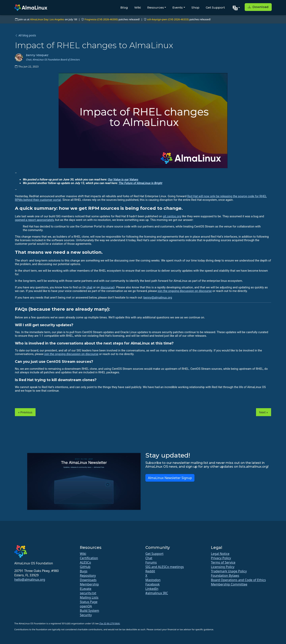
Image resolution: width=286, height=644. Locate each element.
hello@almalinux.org (30, 580)
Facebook (153, 584)
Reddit (150, 571)
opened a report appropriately (34, 220)
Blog (124, 7)
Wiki (138, 7)
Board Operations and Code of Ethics (238, 580)
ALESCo (85, 562)
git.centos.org (172, 216)
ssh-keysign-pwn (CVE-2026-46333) (168, 19)
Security (86, 615)
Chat (149, 558)
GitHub (85, 567)
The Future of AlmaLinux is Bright (140, 183)
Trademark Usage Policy (229, 571)
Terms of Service (223, 562)
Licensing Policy (223, 567)
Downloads (88, 580)
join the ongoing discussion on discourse (185, 291)
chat (89, 287)
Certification (89, 558)
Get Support (215, 7)
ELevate (86, 589)
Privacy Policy (221, 558)
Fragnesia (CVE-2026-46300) (101, 19)
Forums (151, 562)
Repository (88, 576)
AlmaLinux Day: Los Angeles (47, 19)
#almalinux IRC (157, 593)
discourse (107, 287)
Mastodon (153, 580)
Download (258, 7)
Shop (195, 7)
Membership (89, 584)
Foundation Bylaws (225, 576)
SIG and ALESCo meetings (165, 567)
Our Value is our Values (123, 180)
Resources (156, 7)
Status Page (89, 602)
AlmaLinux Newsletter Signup (170, 478)
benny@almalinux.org (158, 298)
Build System (89, 611)
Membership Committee (229, 584)
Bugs (84, 571)
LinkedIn (152, 589)
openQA (86, 606)
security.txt (88, 593)
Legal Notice (220, 554)
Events (178, 7)
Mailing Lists (89, 597)
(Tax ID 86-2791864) (110, 623)
